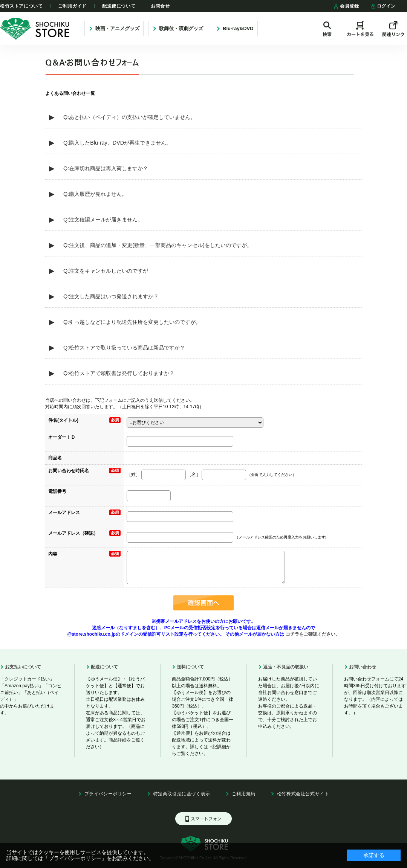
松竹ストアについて (21, 6)
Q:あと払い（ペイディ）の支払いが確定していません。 (129, 117)
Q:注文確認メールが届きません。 (103, 220)
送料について (190, 667)
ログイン (383, 6)
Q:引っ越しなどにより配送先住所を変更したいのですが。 (132, 322)
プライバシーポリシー (108, 794)
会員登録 (346, 6)
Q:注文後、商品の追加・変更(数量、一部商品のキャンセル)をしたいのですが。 (158, 245)
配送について (104, 667)
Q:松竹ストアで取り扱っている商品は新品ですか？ (124, 348)
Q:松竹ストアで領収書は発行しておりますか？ (119, 373)
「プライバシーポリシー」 (75, 858)
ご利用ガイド (72, 6)
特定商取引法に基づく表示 (182, 794)
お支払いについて (23, 667)
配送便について (119, 6)
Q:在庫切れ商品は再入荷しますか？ (106, 168)
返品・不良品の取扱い (286, 667)
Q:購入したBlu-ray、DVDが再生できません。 (117, 143)
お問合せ (160, 6)
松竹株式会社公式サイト (303, 794)
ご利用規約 (244, 794)
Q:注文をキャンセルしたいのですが (106, 271)
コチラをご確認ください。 (312, 634)
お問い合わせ (363, 667)
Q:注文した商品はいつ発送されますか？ (111, 296)
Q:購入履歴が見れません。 (95, 194)
